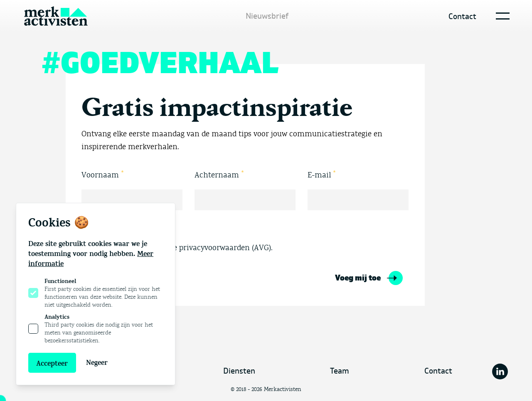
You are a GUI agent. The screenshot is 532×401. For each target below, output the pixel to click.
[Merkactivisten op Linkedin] (500, 371)
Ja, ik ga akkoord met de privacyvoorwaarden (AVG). (177, 248)
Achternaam (219, 174)
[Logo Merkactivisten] (56, 16)
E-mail (322, 174)
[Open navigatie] (501, 16)
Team (340, 371)
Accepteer (52, 364)
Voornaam (103, 174)
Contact (462, 16)
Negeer (97, 363)
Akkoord (96, 228)
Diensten (239, 371)
